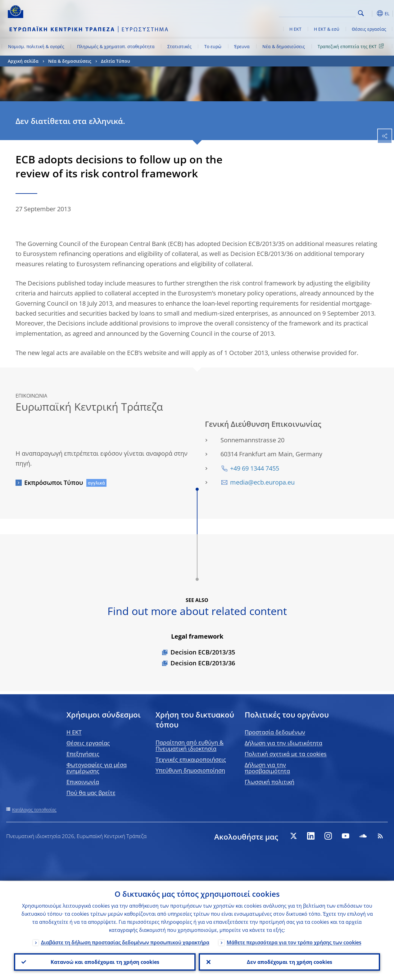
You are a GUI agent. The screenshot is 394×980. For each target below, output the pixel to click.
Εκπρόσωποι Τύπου (54, 483)
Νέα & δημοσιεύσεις (284, 46)
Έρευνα (242, 46)
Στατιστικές (179, 46)
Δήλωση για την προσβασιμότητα (267, 768)
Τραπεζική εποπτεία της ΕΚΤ (352, 46)
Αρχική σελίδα (23, 61)
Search (361, 13)
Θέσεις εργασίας (369, 29)
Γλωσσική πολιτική (269, 782)
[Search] (325, 12)
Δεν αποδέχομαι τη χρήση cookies (289, 962)
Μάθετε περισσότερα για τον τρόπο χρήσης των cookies (294, 942)
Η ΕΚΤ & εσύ (327, 29)
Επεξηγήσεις (83, 754)
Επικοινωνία (83, 782)
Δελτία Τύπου (115, 61)
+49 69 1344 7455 (255, 468)
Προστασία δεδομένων (275, 732)
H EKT (74, 732)
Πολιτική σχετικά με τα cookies (286, 754)
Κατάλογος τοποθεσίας (34, 810)
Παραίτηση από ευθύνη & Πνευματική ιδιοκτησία (190, 745)
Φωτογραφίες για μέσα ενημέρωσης (97, 768)
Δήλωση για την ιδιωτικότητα (283, 743)
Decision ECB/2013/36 (203, 663)
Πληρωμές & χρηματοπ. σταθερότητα (116, 46)
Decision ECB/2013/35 (203, 652)
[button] (371, 13)
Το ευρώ (213, 46)
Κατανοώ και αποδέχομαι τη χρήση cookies (105, 962)
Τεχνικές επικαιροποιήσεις (191, 759)
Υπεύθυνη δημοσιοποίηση (190, 770)
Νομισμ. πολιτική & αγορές (36, 46)
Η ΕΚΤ (295, 29)
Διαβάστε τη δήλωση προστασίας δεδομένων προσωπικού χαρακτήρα (125, 942)
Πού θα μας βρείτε (91, 793)
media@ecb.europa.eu (262, 482)
